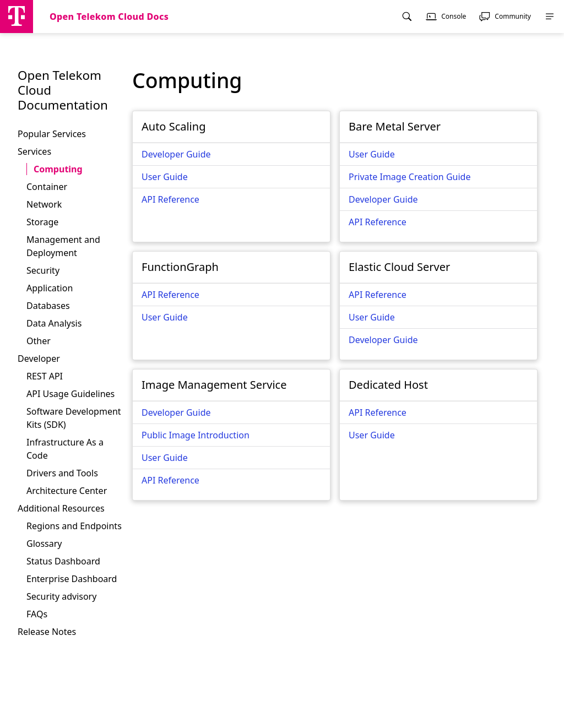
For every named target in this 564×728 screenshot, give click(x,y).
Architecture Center (67, 491)
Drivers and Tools (62, 473)
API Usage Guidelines (70, 394)
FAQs (37, 614)
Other (39, 341)
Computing (58, 169)
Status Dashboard (63, 561)
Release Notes (47, 632)
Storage (42, 222)
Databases (48, 306)
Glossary (44, 544)
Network (44, 204)
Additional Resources (61, 508)
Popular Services (52, 134)
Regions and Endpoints (74, 526)
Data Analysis (54, 323)
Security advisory (61, 596)
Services (34, 151)
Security (43, 270)
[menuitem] (407, 17)
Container (47, 187)
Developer (39, 358)
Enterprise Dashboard (72, 579)
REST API (45, 376)
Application (50, 288)
